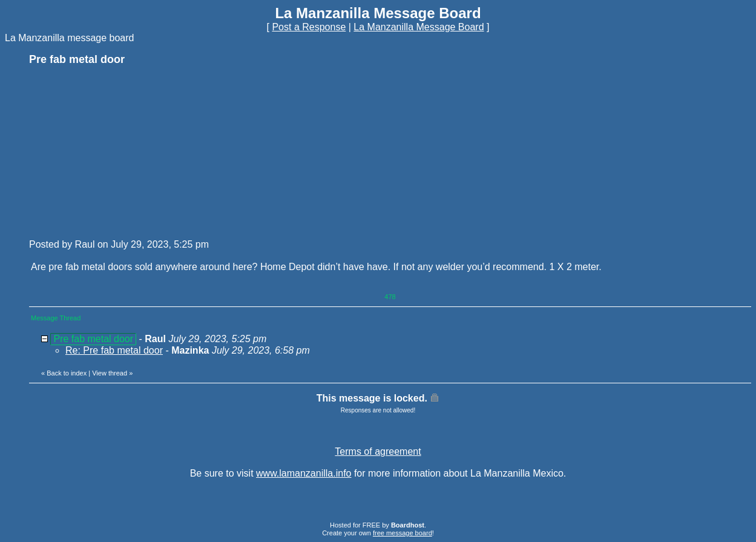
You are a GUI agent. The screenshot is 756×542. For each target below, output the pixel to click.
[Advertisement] (120, 151)
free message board (403, 533)
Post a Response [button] (309, 27)
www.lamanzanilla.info (304, 473)
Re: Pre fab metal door (114, 350)
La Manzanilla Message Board (419, 27)
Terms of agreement (378, 451)
